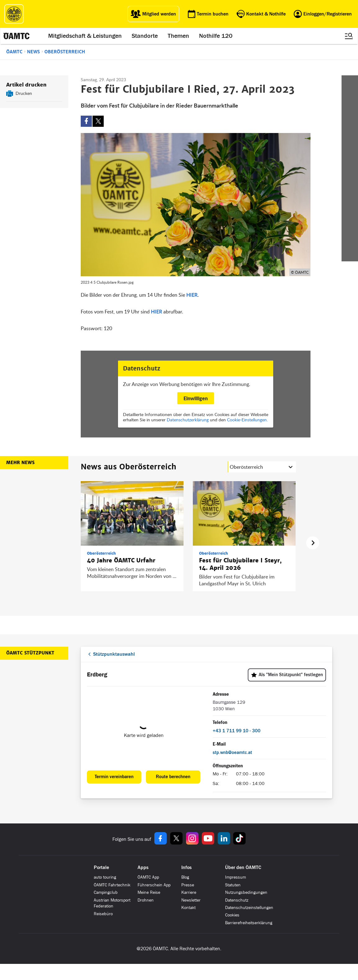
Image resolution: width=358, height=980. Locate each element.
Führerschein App (154, 885)
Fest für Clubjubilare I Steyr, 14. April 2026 (240, 564)
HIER (192, 295)
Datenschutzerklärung (188, 420)
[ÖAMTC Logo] (14, 14)
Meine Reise (149, 892)
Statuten (233, 885)
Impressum (236, 877)
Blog (185, 877)
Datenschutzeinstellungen (249, 908)
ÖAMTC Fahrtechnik (112, 885)
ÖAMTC (14, 52)
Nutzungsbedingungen (246, 892)
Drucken (24, 93)
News (33, 52)
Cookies (232, 915)
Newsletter (191, 900)
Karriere (189, 892)
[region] (188, 543)
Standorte (145, 36)
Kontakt (188, 908)
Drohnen (146, 900)
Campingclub (106, 892)
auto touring (105, 877)
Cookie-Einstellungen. (247, 420)
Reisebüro (103, 914)
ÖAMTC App (148, 877)
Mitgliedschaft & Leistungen (85, 36)
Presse (188, 885)
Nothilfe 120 (216, 36)
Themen (178, 36)
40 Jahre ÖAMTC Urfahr (121, 560)
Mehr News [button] (20, 463)
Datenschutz (237, 900)
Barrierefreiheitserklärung (249, 923)
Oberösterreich (65, 52)
